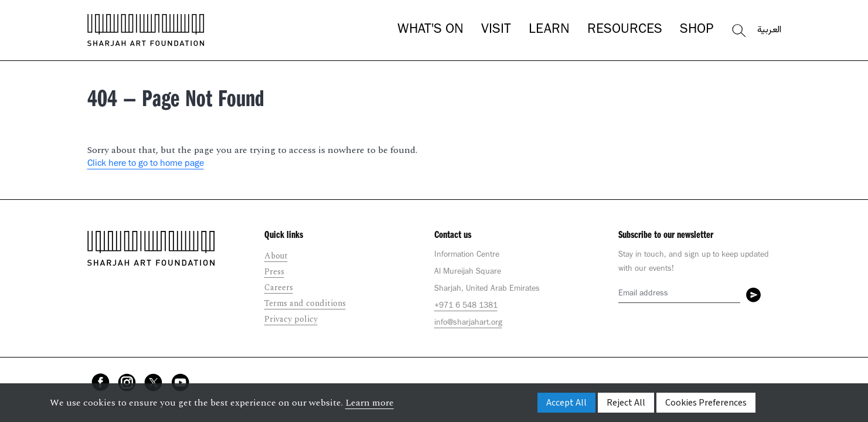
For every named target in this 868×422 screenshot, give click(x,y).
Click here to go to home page (146, 164)
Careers (279, 287)
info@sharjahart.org (468, 324)
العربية (769, 30)
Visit (496, 30)
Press (274, 272)
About (276, 256)
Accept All (566, 403)
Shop (697, 30)
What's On (430, 30)
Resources (625, 30)
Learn (549, 30)
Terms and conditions (305, 303)
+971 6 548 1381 (466, 307)
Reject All (626, 403)
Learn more (370, 403)
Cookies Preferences (706, 403)
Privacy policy (291, 319)
